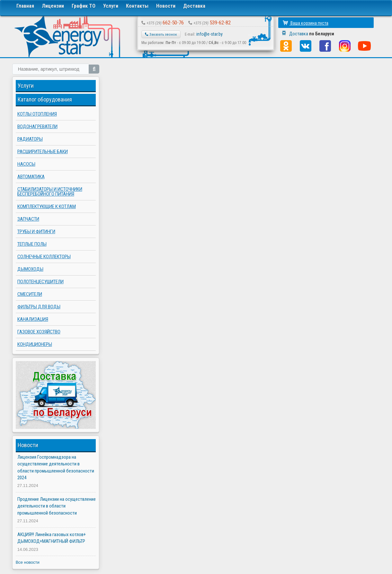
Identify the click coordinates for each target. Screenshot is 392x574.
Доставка (194, 6)
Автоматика (31, 177)
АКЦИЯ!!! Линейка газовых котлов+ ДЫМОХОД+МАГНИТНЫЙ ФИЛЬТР (52, 538)
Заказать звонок (161, 34)
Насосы (26, 164)
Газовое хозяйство (39, 332)
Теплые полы (32, 244)
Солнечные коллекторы (44, 257)
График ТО (84, 6)
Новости (166, 6)
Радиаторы (30, 139)
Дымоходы (30, 269)
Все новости (28, 562)
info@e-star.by (209, 34)
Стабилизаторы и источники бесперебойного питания (50, 192)
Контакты (137, 6)
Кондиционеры (35, 344)
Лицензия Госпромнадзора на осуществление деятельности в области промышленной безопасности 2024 (56, 467)
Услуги (111, 6)
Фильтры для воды (39, 307)
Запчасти (28, 219)
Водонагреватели (37, 127)
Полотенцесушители (40, 282)
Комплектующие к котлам (47, 207)
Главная (25, 6)
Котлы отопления (37, 114)
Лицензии (53, 6)
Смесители (30, 294)
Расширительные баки (43, 152)
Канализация (33, 319)
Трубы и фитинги (36, 232)
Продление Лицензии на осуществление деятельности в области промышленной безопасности (57, 506)
